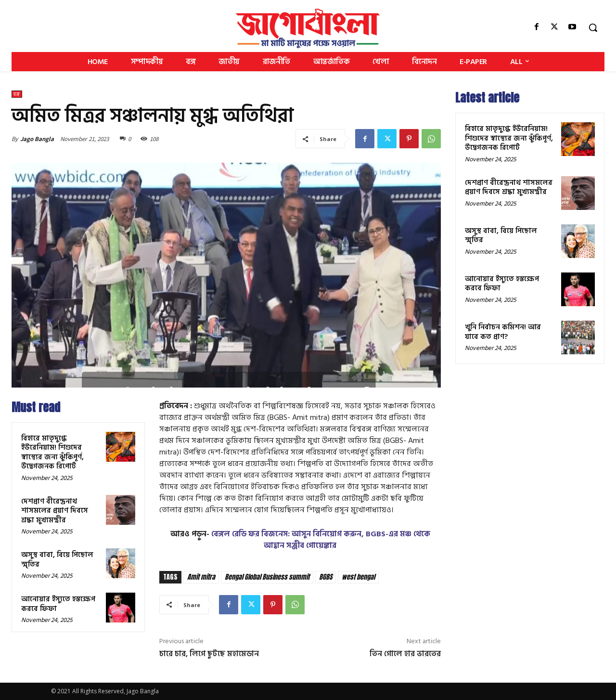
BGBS (326, 577)
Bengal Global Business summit (267, 577)
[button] (593, 27)
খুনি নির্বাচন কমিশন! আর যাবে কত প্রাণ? (503, 332)
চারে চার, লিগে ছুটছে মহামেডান (209, 654)
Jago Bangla (37, 139)
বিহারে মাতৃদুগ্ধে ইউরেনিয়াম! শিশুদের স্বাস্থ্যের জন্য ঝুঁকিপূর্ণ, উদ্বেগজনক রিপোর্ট (52, 453)
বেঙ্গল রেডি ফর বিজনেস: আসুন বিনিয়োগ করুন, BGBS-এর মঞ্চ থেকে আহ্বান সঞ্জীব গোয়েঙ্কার (321, 540)
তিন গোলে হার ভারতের (405, 654)
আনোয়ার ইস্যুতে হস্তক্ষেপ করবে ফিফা (58, 604)
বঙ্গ (17, 94)
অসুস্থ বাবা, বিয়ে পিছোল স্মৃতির (57, 560)
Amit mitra (201, 577)
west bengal (358, 577)
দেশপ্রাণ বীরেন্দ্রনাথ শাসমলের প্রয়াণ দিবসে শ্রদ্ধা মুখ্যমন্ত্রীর (55, 511)
